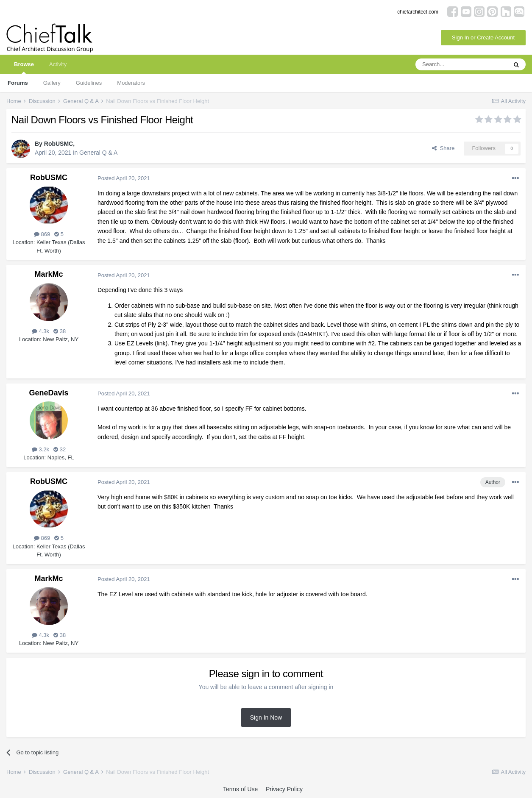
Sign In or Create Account (483, 38)
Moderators (131, 83)
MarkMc (49, 274)
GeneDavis (49, 393)
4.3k (40, 331)
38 (60, 331)
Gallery (52, 83)
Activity (58, 64)
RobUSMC (58, 144)
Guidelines (89, 83)
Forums (18, 83)
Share (443, 148)
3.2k (40, 449)
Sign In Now (266, 717)
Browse (24, 68)
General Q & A (98, 153)
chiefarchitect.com (418, 12)
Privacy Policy (284, 789)
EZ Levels (140, 343)
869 (42, 234)
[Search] (461, 64)
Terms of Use (240, 789)
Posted (124, 178)
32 (60, 449)
